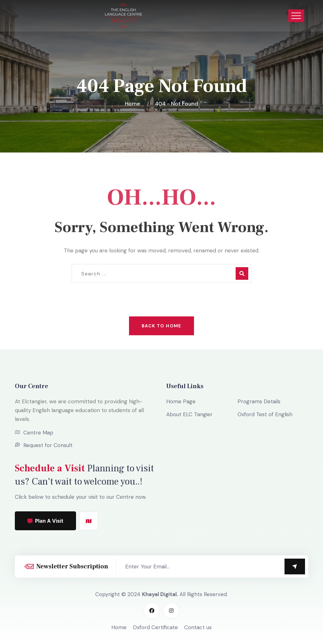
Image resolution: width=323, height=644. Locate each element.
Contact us (198, 627)
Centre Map (38, 433)
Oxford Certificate (155, 627)
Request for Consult (48, 445)
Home (134, 104)
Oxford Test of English (265, 414)
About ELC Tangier (189, 414)
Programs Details (259, 401)
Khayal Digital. (160, 594)
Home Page (181, 401)
